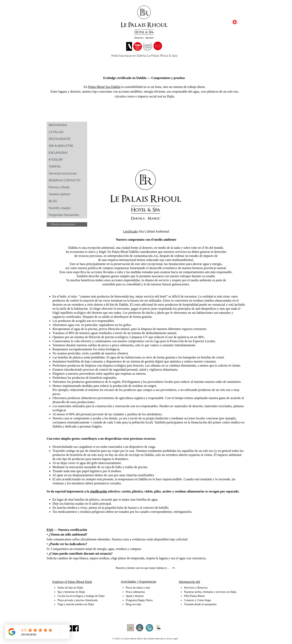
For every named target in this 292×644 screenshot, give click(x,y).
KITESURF (56, 160)
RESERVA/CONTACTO (64, 180)
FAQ (50, 530)
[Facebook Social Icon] (76, 628)
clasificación (99, 491)
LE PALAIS (56, 132)
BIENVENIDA (58, 125)
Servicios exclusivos (63, 173)
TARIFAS (55, 167)
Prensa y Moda (59, 187)
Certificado (130, 231)
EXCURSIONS (58, 153)
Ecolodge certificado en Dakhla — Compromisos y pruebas (144, 78)
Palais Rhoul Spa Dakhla (104, 87)
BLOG (53, 201)
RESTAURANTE (60, 139)
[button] (67, 224)
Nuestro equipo (60, 208)
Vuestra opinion (60, 194)
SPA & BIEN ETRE (61, 146)
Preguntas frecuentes (64, 215)
